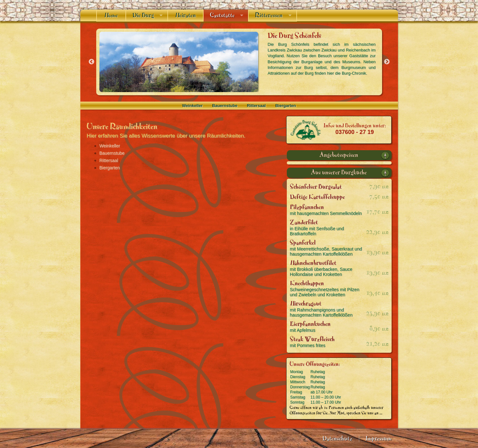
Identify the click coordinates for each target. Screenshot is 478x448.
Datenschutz (337, 439)
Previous (91, 62)
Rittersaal (256, 106)
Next (387, 62)
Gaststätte (222, 15)
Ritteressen (269, 15)
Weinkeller (192, 106)
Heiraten (185, 15)
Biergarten (286, 106)
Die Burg (143, 15)
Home (111, 15)
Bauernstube (225, 106)
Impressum (379, 439)
